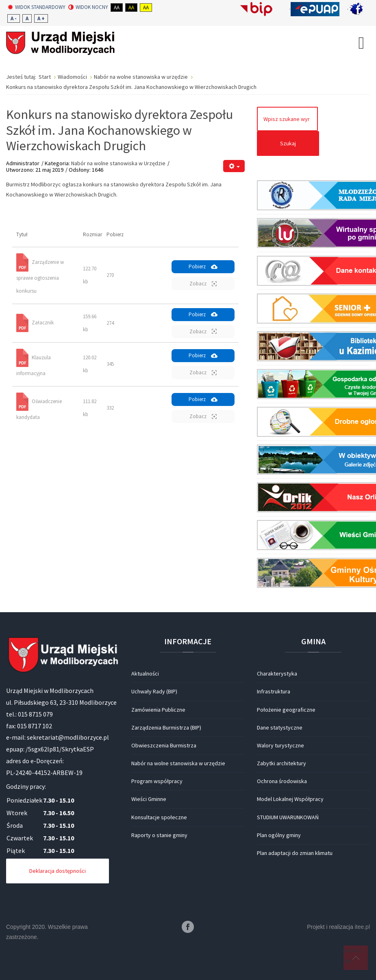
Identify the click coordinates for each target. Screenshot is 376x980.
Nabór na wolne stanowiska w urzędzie (178, 763)
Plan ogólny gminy (279, 835)
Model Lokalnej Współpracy (290, 799)
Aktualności (145, 673)
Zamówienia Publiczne (158, 710)
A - (14, 18)
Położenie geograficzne (286, 710)
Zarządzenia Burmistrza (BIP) (166, 727)
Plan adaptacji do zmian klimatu (295, 853)
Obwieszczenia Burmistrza (164, 745)
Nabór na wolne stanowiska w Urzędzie (118, 163)
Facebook (188, 927)
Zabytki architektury (281, 763)
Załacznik (43, 323)
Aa (117, 8)
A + (41, 18)
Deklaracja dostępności (58, 871)
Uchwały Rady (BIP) (154, 691)
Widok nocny (88, 7)
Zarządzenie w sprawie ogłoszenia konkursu (40, 276)
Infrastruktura (274, 691)
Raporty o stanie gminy (159, 835)
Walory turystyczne (280, 745)
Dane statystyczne (280, 727)
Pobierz (203, 267)
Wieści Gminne (149, 799)
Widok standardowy (37, 7)
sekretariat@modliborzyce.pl (68, 737)
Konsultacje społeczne (159, 817)
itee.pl (362, 927)
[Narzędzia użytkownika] (234, 166)
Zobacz (203, 284)
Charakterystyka (277, 673)
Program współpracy (157, 781)
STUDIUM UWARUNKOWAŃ (288, 817)
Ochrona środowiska (282, 781)
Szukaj (288, 143)
